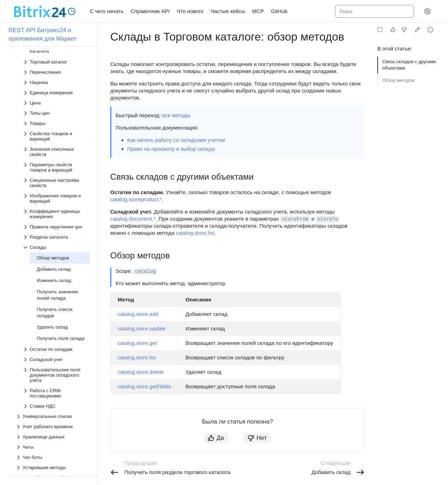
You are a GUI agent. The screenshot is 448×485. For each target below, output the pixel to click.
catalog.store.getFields (144, 386)
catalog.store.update (142, 328)
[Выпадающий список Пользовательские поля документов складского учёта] (56, 260)
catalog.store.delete (141, 372)
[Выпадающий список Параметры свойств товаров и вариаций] (56, 52)
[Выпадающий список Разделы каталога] (56, 122)
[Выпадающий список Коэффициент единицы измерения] (56, 98)
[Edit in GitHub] (417, 30)
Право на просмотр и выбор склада (171, 149)
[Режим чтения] (380, 30)
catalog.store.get (137, 343)
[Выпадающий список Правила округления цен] (56, 111)
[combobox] (374, 11)
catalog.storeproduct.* (136, 199)
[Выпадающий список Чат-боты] (53, 342)
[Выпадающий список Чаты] (53, 332)
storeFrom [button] (295, 219)
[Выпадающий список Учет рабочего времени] (53, 311)
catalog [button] (145, 271)
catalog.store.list (195, 233)
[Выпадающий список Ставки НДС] (56, 291)
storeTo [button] (328, 219)
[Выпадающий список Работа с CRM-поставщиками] (56, 278)
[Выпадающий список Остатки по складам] (56, 234)
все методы (176, 115)
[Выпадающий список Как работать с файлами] (53, 362)
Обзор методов (398, 80)
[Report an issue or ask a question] (430, 30)
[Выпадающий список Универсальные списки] (53, 301)
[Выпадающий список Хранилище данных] (53, 321)
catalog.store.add (138, 314)
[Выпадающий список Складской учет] (56, 244)
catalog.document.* (133, 219)
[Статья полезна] (393, 30)
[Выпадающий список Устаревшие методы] (53, 352)
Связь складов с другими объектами (409, 65)
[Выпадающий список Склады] (56, 132)
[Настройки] (428, 11)
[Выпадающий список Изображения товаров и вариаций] (56, 83)
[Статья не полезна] (404, 30)
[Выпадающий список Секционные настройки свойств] (56, 67)
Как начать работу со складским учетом (176, 140)
